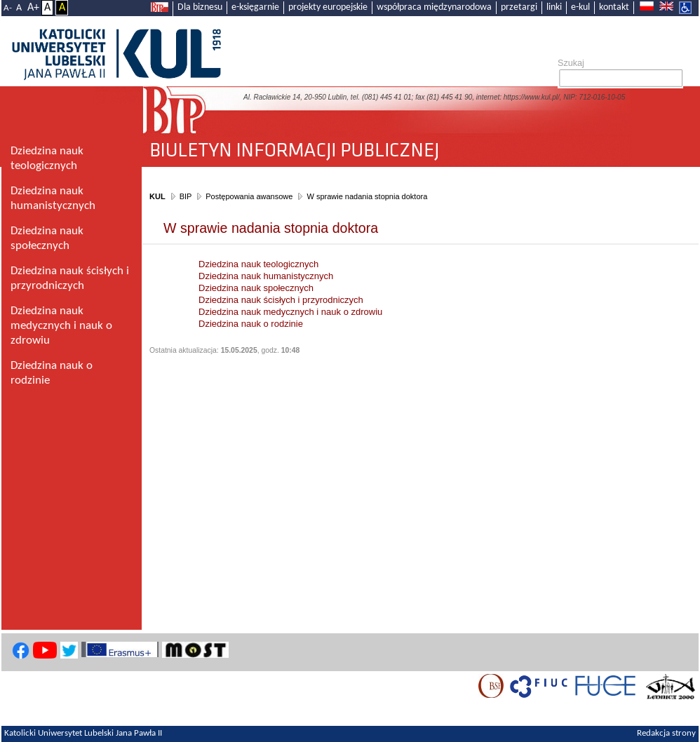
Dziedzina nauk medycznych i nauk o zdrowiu (290, 312)
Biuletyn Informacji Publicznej (420, 145)
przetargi (519, 7)
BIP (186, 196)
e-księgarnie (255, 7)
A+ (33, 8)
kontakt (614, 7)
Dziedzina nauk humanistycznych (266, 276)
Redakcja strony (666, 734)
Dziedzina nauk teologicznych (258, 264)
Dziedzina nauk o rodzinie (251, 324)
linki (554, 7)
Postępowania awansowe (249, 196)
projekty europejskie (328, 7)
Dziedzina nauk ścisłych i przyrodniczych (281, 300)
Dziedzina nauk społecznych (256, 288)
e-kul (580, 7)
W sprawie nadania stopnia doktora (367, 196)
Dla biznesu (200, 7)
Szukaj (571, 63)
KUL (157, 196)
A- (8, 8)
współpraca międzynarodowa (434, 7)
